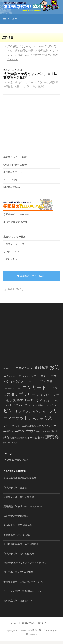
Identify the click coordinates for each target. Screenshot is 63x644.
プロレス (32, 82)
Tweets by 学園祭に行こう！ (18, 460)
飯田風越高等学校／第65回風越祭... (22, 544)
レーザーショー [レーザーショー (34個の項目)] (15, 426)
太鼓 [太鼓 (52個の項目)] (39, 426)
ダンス (23, 82)
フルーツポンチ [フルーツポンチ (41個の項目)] (36, 419)
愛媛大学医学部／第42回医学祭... (21, 478)
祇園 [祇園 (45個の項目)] (12, 438)
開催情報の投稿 (12, 187)
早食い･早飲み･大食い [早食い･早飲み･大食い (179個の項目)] (19, 431)
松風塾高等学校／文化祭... (17, 535)
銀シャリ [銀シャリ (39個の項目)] (7, 443)
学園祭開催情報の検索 (15, 165)
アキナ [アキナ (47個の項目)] (37, 376)
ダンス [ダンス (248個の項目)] (11, 400)
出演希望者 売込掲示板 (15, 222)
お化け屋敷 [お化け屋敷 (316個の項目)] (40, 368)
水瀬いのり (20, 86)
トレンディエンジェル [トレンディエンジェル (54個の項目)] (20, 405)
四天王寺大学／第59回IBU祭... (19, 572)
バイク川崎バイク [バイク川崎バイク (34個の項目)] (39, 405)
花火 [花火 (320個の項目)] (41, 437)
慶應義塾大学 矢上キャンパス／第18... (23, 506)
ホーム (13, 623)
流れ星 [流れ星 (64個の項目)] (54, 431)
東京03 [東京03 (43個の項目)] (39, 431)
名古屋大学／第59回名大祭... (18, 525)
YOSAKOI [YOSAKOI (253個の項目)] (23, 368)
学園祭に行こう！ (17, 289)
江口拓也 (32, 86)
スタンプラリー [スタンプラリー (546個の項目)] (21, 394)
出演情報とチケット (14, 172)
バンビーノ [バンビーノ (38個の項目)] (52, 405)
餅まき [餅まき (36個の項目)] (14, 443)
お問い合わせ (10, 259)
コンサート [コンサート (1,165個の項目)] (34, 387)
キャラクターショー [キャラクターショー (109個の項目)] (22, 381)
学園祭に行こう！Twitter (31, 276)
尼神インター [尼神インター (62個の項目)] (49, 426)
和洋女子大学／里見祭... (16, 488)
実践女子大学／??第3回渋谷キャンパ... (24, 582)
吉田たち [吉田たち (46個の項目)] (32, 426)
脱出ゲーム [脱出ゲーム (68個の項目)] (31, 438)
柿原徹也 (8, 86)
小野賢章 (53, 82)
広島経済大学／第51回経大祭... (20, 497)
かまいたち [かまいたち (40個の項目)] (14, 376)
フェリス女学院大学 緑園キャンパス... (23, 591)
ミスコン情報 (10, 180)
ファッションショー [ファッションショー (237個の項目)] (34, 411)
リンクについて (12, 251)
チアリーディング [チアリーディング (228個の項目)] (30, 400)
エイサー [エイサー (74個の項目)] (46, 376)
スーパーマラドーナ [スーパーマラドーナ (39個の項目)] (45, 395)
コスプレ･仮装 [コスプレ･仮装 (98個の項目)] (43, 381)
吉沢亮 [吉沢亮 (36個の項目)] (25, 426)
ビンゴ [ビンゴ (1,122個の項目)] (11, 411)
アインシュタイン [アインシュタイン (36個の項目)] (26, 376)
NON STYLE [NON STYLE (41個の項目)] (9, 368)
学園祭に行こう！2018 (15, 157)
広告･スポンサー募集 (14, 237)
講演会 (41, 86)
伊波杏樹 (43, 82)
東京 (10, 82)
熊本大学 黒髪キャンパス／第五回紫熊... (25, 563)
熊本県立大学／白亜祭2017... (19, 601)
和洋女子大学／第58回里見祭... (20, 554)
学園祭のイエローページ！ (17, 214)
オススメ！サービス (14, 244)
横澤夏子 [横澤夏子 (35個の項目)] (46, 431)
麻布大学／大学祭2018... (16, 516)
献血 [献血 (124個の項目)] (6, 438)
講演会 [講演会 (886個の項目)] (52, 437)
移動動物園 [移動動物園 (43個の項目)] (19, 438)
